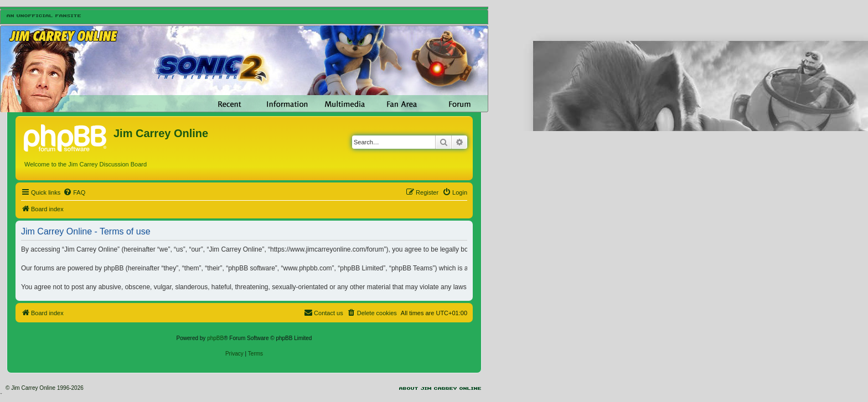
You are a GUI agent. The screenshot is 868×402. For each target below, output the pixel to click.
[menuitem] (74, 192)
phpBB (215, 338)
